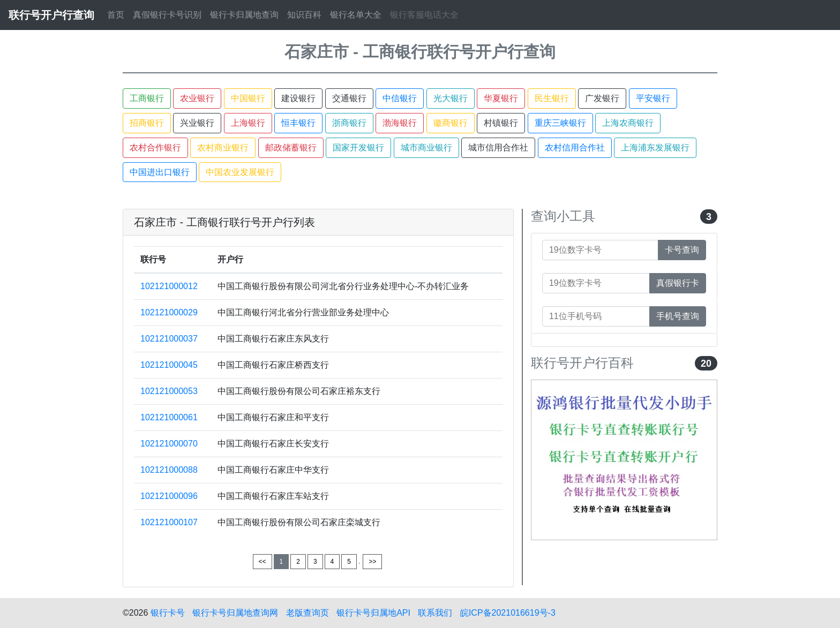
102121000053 (169, 391)
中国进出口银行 (160, 172)
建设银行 (298, 98)
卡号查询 (682, 250)
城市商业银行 (426, 147)
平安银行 (653, 98)
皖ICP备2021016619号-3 (508, 613)
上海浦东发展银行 (655, 147)
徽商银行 (451, 123)
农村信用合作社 (575, 147)
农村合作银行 (155, 147)
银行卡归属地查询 (244, 15)
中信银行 (400, 98)
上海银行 (248, 123)
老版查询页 (307, 613)
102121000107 (169, 522)
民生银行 (552, 98)
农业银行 (197, 98)
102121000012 (169, 286)
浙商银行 (349, 123)
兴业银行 (197, 123)
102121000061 (169, 417)
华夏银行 (501, 98)
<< (262, 562)
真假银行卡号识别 (167, 15)
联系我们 (435, 613)
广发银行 (602, 98)
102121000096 (169, 496)
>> (372, 562)
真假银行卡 (678, 283)
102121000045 (169, 365)
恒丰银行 (298, 123)
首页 (116, 15)
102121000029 (169, 312)
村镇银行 (501, 123)
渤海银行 (400, 123)
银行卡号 (168, 613)
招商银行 (147, 123)
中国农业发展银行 (240, 172)
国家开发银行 (358, 147)
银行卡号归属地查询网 (235, 613)
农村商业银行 (223, 147)
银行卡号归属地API (373, 613)
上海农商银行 (628, 123)
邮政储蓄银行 (291, 147)
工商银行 (147, 98)
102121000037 (169, 339)
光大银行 (451, 98)
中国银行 (248, 98)
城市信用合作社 (498, 147)
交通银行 (349, 98)
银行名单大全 (356, 15)
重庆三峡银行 (560, 123)
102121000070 (169, 444)
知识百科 (304, 15)
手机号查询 (678, 316)
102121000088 (169, 470)
